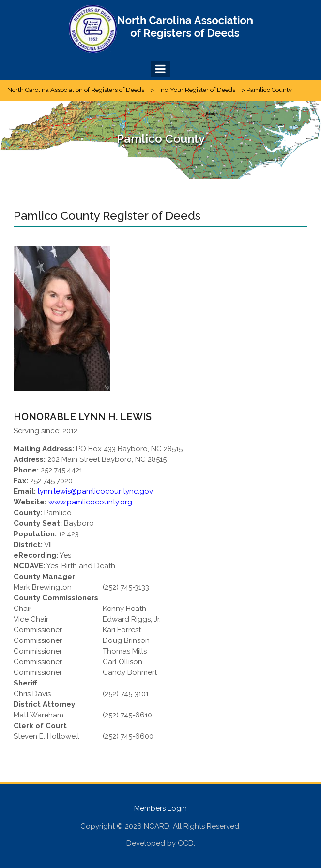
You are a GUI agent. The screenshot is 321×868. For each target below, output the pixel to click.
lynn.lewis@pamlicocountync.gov (95, 491)
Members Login (160, 808)
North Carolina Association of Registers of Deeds (76, 90)
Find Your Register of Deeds (195, 90)
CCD (186, 843)
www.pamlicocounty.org (90, 502)
